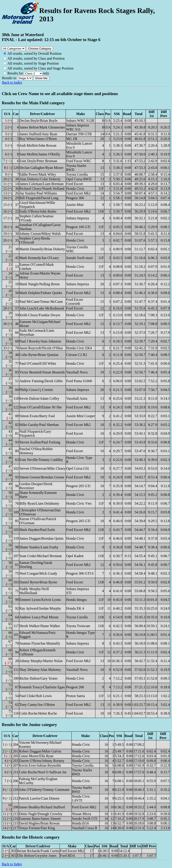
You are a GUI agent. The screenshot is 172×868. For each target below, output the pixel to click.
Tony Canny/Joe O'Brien (37, 705)
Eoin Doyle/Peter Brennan (38, 161)
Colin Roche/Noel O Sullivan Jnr (43, 772)
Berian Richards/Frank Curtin (38, 851)
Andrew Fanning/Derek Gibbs (41, 381)
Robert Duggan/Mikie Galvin (40, 751)
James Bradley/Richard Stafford (42, 807)
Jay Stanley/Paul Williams (38, 193)
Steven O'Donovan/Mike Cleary (43, 468)
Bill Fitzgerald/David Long (39, 198)
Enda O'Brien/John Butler (38, 211)
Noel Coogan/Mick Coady (38, 573)
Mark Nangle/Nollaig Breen (40, 284)
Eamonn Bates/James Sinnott (40, 819)
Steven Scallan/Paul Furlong (40, 442)
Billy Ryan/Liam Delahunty (39, 503)
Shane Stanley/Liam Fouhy (39, 547)
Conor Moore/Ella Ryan (36, 756)
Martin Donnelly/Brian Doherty (42, 249)
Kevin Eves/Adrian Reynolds (40, 765)
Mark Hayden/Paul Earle (37, 530)
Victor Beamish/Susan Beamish (42, 372)
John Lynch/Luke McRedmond (42, 308)
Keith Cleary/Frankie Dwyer (40, 315)
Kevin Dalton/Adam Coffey (39, 398)
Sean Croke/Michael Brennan (41, 556)
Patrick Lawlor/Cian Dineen (39, 798)
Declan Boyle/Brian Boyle (39, 121)
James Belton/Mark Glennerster (42, 127)
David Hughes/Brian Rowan (39, 823)
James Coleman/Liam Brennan (42, 184)
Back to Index (12, 82)
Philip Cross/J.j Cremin (36, 390)
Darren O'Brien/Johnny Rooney (42, 761)
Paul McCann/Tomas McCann (41, 302)
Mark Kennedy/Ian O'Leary (39, 258)
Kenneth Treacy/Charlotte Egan (42, 687)
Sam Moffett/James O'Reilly (40, 154)
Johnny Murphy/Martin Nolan (41, 661)
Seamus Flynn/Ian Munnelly (40, 643)
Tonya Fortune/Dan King (37, 828)
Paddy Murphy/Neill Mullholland (34, 591)
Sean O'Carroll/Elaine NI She (41, 407)
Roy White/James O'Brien (38, 139)
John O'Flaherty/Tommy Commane (44, 790)
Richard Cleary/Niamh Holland (42, 189)
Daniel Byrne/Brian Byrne (38, 582)
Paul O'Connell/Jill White (38, 363)
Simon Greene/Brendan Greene (42, 477)
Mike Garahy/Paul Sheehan (39, 425)
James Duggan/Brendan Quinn (41, 538)
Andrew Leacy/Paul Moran (39, 617)
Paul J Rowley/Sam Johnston (40, 341)
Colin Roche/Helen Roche (38, 713)
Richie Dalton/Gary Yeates (39, 678)
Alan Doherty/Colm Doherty (40, 179)
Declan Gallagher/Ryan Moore (42, 168)
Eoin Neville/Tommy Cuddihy (41, 460)
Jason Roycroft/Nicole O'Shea (41, 348)
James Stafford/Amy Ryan (38, 134)
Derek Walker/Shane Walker (40, 626)
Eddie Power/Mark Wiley (38, 174)
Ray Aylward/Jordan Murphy (40, 608)
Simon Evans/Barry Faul (37, 416)
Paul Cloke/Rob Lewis (36, 696)
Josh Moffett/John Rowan (38, 145)
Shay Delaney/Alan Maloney (40, 670)
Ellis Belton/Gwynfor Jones (37, 856)
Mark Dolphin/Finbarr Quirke (41, 293)
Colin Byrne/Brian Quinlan (39, 355)
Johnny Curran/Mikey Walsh (40, 234)
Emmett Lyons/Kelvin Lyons (40, 600)
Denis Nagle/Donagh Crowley (41, 814)
